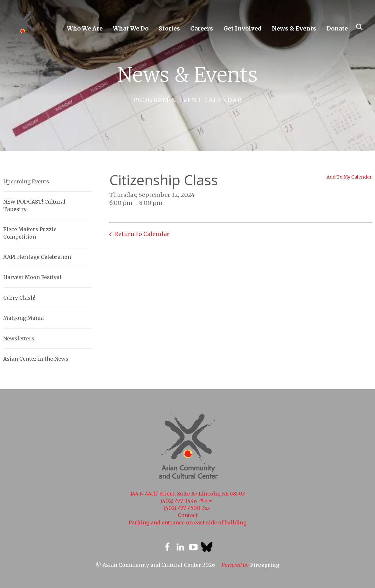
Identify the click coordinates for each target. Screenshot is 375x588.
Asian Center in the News (36, 359)
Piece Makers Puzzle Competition (30, 233)
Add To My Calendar (349, 177)
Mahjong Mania (23, 318)
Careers (202, 28)
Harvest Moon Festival (32, 277)
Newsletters (19, 338)
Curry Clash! (19, 298)
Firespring (265, 565)
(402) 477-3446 (179, 501)
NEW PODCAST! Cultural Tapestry (34, 205)
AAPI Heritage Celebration (37, 257)
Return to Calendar (142, 234)
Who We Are (85, 28)
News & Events (294, 28)
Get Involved (242, 28)
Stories (169, 28)
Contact (188, 515)
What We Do (131, 28)
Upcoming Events (26, 181)
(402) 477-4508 (182, 508)
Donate (337, 28)
